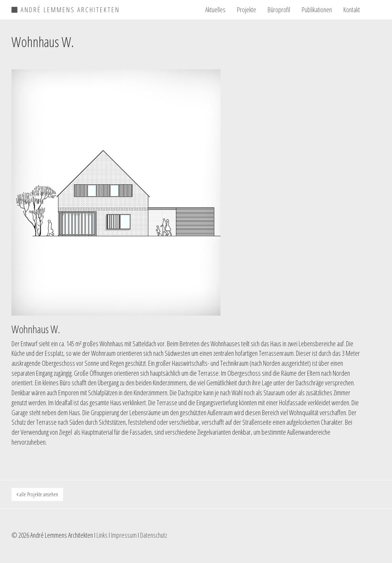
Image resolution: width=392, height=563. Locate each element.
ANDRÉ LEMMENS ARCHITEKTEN (66, 8)
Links (102, 535)
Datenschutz (154, 535)
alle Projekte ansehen (37, 494)
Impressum (124, 535)
